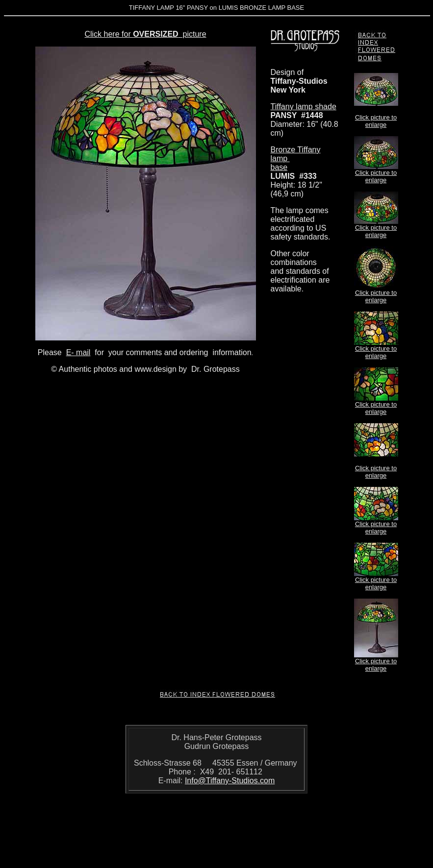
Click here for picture (145, 34)
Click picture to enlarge (376, 121)
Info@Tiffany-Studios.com (230, 781)
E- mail (78, 352)
